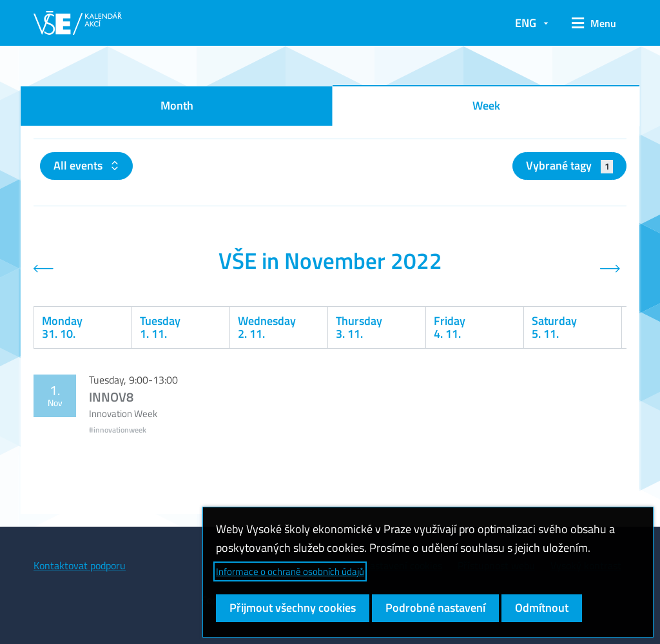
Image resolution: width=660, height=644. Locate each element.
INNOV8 (111, 397)
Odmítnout (542, 608)
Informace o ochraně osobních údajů (290, 571)
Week (486, 105)
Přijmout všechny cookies (293, 608)
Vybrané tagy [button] (569, 165)
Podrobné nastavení (435, 608)
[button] (594, 23)
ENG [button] (526, 23)
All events (79, 165)
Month (177, 105)
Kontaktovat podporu (80, 565)
